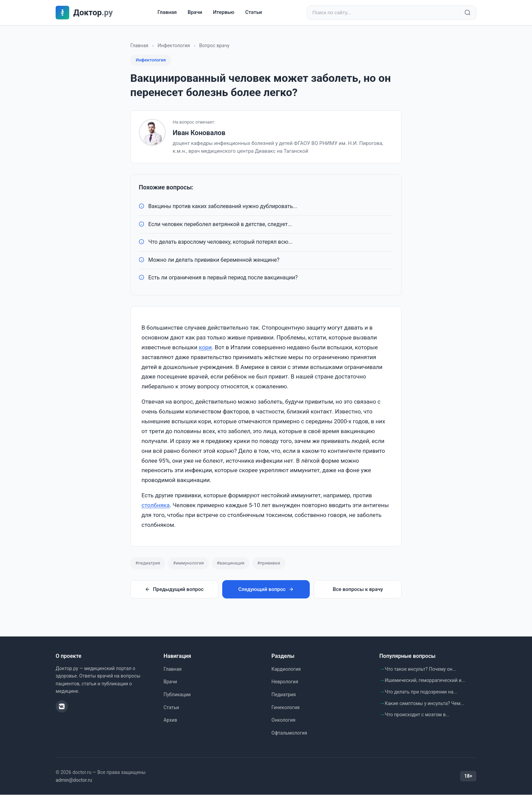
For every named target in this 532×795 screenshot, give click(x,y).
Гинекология (286, 708)
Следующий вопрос (266, 590)
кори (205, 348)
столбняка (156, 505)
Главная (167, 13)
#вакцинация (231, 563)
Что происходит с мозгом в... (417, 715)
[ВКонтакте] (62, 707)
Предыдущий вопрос (174, 590)
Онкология (283, 720)
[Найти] (468, 13)
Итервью (224, 13)
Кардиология (286, 669)
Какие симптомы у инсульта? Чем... (424, 704)
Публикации (177, 695)
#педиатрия (148, 563)
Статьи (254, 13)
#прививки (269, 563)
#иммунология (188, 563)
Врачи (195, 13)
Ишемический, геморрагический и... (425, 681)
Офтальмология (289, 733)
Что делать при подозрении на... (421, 692)
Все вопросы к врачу (358, 590)
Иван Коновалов (199, 133)
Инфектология (174, 46)
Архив (170, 720)
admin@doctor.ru (74, 780)
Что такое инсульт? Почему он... (421, 669)
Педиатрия (284, 695)
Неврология (285, 682)
